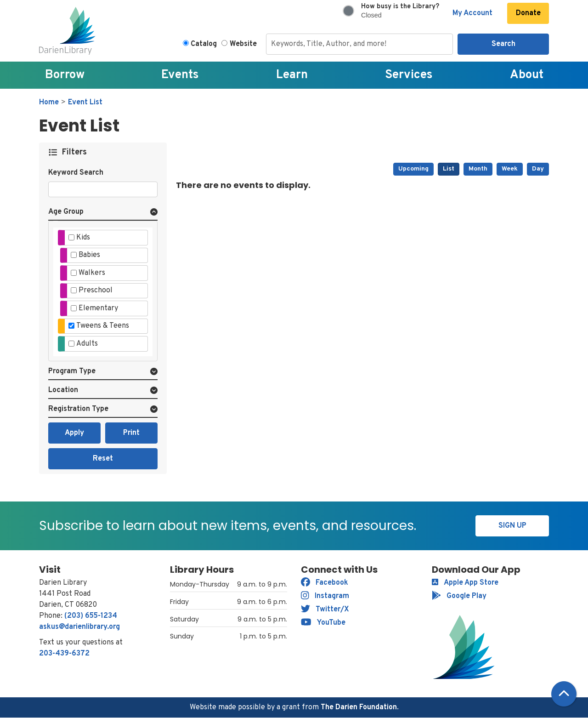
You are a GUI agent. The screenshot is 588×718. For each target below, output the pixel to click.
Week (510, 169)
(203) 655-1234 (91, 616)
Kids (83, 238)
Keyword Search (76, 173)
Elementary (98, 308)
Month (478, 169)
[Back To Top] (564, 694)
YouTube (323, 623)
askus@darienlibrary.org (79, 627)
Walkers (92, 273)
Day (538, 169)
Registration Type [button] (78, 409)
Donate (528, 13)
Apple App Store (465, 583)
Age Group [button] (66, 212)
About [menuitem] (527, 75)
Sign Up (512, 526)
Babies (89, 255)
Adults (87, 344)
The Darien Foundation (359, 707)
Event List (85, 103)
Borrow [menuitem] (65, 75)
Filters (75, 152)
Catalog (204, 44)
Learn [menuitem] (292, 75)
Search (503, 44)
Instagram (325, 596)
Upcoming (413, 169)
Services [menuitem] (409, 75)
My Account (472, 13)
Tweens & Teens (103, 326)
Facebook (325, 583)
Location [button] (63, 390)
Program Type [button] (72, 371)
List (449, 169)
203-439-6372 (64, 654)
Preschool (96, 291)
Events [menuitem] (180, 75)
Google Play (459, 596)
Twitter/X (325, 610)
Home (49, 103)
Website (243, 44)
